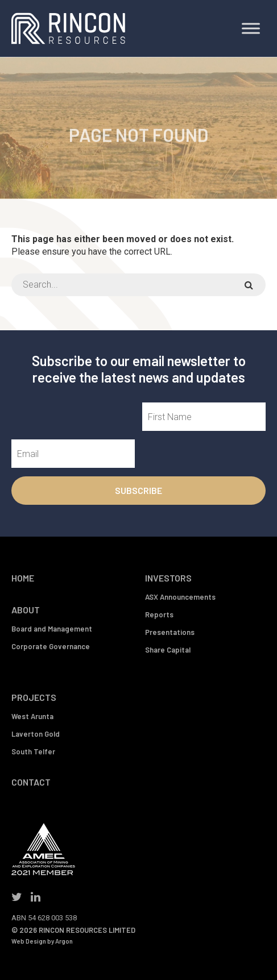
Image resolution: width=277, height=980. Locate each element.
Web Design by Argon (42, 941)
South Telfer (33, 751)
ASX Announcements (180, 597)
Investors (168, 578)
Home (23, 578)
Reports (159, 614)
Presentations (170, 632)
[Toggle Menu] (251, 28)
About (26, 610)
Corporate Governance (51, 646)
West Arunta (32, 716)
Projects (34, 697)
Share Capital (168, 650)
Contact (31, 782)
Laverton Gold (36, 734)
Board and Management (52, 629)
